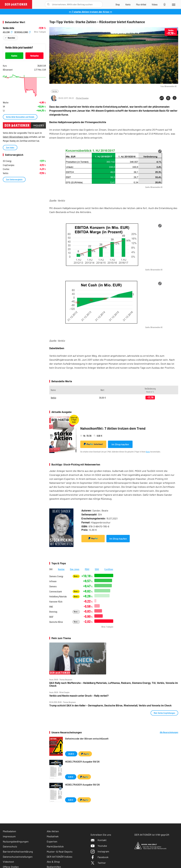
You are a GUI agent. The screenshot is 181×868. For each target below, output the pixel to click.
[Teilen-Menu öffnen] (162, 98)
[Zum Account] (128, 4)
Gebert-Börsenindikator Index (16, 137)
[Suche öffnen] (48, 4)
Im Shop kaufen (120, 444)
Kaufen (14, 56)
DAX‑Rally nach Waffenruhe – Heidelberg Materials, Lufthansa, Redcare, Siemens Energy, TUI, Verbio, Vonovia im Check (114, 684)
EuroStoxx (109, 569)
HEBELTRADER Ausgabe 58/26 (82, 785)
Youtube (99, 846)
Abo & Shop (53, 862)
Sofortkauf (93, 444)
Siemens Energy (56, 576)
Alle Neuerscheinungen (169, 732)
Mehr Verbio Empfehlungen (164, 713)
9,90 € (71, 777)
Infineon (53, 581)
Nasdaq (61, 569)
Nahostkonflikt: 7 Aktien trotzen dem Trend (113, 428)
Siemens (53, 586)
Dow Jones (75, 569)
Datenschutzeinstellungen (18, 857)
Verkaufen (34, 56)
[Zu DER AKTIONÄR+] (141, 4)
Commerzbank (56, 591)
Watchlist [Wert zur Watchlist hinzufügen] (11, 38)
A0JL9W (8, 32)
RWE (51, 607)
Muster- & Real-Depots (60, 852)
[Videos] (155, 4)
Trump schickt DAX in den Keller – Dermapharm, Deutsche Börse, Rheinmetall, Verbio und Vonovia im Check (110, 705)
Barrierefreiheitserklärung (18, 852)
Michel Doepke (82, 98)
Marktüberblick (55, 846)
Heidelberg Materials (58, 596)
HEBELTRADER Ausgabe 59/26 (82, 762)
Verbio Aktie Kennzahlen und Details (20, 117)
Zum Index (10, 147)
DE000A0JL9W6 (22, 32)
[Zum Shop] (118, 4)
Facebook (99, 857)
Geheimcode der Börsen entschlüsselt (87, 739)
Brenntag (53, 612)
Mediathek (53, 836)
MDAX (87, 569)
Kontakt (99, 840)
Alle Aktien (53, 831)
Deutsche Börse (56, 622)
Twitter (98, 863)
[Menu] (173, 4)
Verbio (55, 91)
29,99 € (71, 754)
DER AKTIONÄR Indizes (60, 857)
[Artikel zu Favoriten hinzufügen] (175, 98)
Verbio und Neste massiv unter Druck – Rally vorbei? (79, 696)
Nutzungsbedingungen (16, 841)
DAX (51, 569)
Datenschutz (10, 846)
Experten (52, 841)
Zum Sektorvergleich (14, 179)
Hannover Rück (56, 602)
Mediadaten (9, 831)
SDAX (97, 569)
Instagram (100, 851)
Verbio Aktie (9, 28)
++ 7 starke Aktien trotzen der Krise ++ (90, 12)
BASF (51, 617)
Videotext (8, 862)
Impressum (9, 836)
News (76, 576)
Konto (148, 452)
